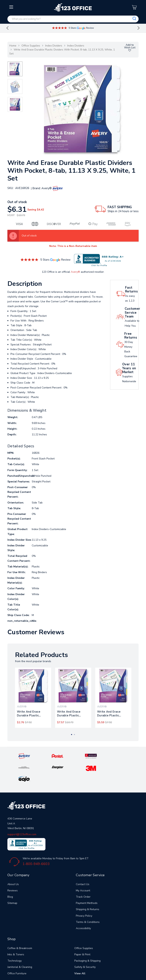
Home (13, 46)
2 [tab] (74, 735)
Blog (10, 873)
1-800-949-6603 (36, 840)
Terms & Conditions (88, 898)
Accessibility (83, 904)
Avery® (75, 272)
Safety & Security (85, 943)
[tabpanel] (33, 698)
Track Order (83, 873)
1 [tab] (72, 735)
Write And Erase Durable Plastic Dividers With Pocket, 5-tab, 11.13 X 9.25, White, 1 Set (32, 714)
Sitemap (12, 879)
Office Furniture (17, 949)
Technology (15, 937)
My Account (83, 866)
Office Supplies (31, 46)
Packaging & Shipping (87, 937)
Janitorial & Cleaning (20, 943)
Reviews (13, 866)
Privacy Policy (84, 892)
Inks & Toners (16, 930)
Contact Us (83, 860)
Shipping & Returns (88, 885)
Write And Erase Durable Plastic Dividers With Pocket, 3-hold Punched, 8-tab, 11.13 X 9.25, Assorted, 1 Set (73, 714)
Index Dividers (54, 46)
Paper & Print (82, 930)
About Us (13, 860)
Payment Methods (87, 879)
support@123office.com (22, 810)
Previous (7, 28)
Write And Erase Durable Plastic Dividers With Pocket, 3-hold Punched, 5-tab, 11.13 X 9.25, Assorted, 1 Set (113, 714)
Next (139, 28)
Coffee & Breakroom (20, 924)
